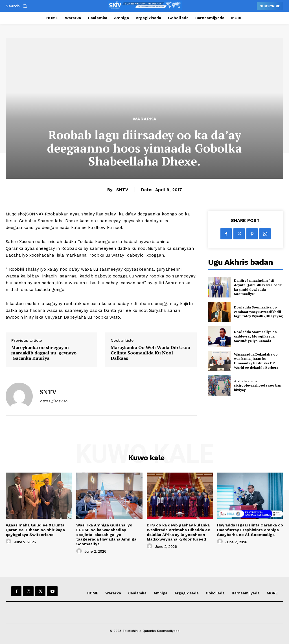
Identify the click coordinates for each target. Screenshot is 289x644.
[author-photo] (9, 542)
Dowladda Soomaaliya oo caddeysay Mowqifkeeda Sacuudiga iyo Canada (255, 336)
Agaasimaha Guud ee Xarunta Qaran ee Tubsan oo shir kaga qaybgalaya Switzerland (35, 530)
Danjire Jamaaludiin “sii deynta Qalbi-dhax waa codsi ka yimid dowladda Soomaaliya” (258, 287)
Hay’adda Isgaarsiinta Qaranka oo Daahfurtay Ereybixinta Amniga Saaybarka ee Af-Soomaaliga (250, 530)
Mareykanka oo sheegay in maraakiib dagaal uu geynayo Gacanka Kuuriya (44, 353)
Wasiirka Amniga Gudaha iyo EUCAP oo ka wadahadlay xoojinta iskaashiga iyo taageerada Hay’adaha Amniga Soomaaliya (106, 534)
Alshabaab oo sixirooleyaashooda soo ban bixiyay (258, 385)
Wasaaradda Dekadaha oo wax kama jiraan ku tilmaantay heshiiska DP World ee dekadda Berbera (256, 361)
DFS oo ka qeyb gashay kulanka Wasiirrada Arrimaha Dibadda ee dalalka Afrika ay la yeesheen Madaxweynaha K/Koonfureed (179, 532)
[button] (17, 6)
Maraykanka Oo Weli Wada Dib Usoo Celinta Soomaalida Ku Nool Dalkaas (150, 353)
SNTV (122, 190)
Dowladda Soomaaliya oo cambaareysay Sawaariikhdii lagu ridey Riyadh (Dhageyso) (259, 312)
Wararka (145, 119)
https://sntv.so (53, 401)
